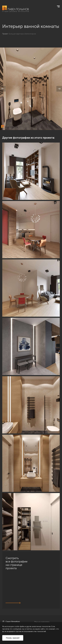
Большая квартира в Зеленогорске (22, 34)
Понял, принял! (13, 638)
